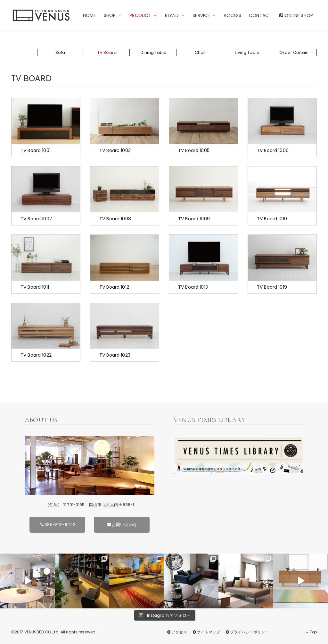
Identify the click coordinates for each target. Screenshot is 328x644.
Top (311, 632)
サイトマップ (206, 632)
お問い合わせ (122, 525)
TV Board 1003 (115, 150)
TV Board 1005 (194, 150)
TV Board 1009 (194, 219)
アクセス (177, 632)
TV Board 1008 (115, 219)
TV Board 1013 (193, 287)
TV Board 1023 (115, 355)
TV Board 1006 (273, 150)
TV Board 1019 (272, 287)
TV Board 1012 (114, 287)
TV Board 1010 (272, 219)
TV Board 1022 (36, 355)
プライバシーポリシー (247, 632)
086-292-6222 (57, 525)
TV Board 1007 (36, 219)
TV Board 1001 (36, 150)
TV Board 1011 (35, 287)
